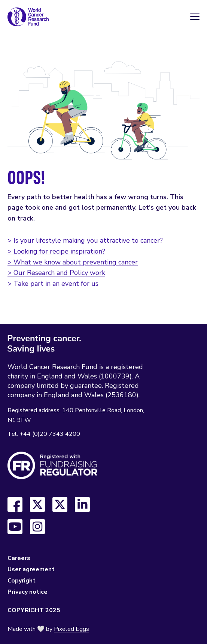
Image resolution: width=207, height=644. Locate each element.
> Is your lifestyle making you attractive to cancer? (85, 240)
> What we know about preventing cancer (73, 262)
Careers (19, 558)
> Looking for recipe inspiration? (56, 251)
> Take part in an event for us (53, 284)
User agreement (31, 569)
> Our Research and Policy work (56, 273)
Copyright (22, 581)
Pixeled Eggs (71, 629)
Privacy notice (28, 592)
